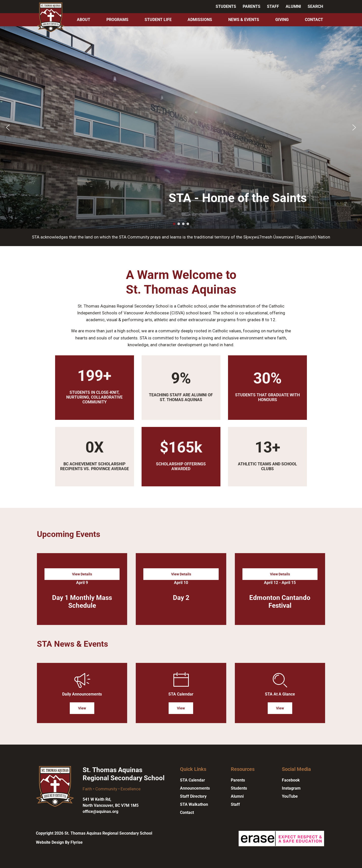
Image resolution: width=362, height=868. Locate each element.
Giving (282, 20)
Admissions (200, 20)
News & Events (244, 20)
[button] (8, 127)
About (84, 20)
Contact (314, 20)
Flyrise (77, 842)
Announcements (195, 788)
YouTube (290, 796)
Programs (117, 20)
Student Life (158, 20)
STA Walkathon (194, 804)
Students (226, 6)
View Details (82, 574)
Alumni (293, 6)
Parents (252, 6)
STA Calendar (193, 780)
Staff (273, 6)
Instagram (291, 788)
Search (315, 6)
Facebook (291, 780)
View (82, 708)
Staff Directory (193, 796)
